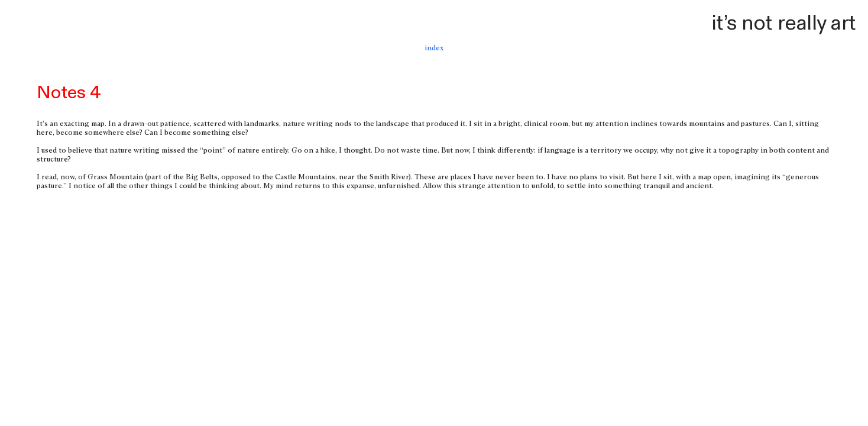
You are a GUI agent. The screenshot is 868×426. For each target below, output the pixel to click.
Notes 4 (69, 93)
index (434, 48)
